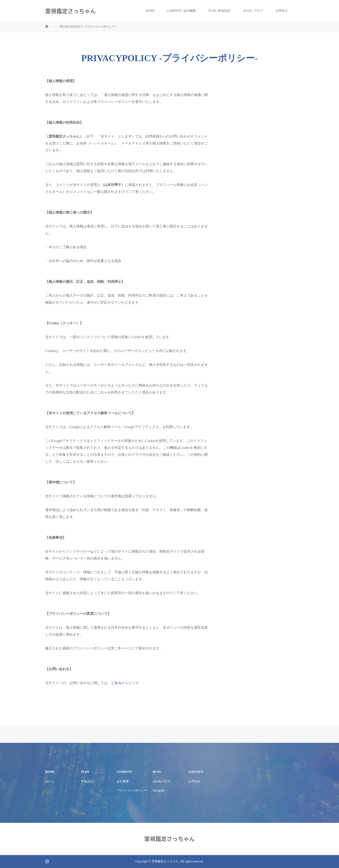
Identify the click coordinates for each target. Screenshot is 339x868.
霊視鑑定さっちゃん (70, 11)
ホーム (50, 781)
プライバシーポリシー (132, 790)
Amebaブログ (162, 781)
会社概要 (123, 781)
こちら (75, 461)
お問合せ (282, 11)
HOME (150, 11)
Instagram (159, 790)
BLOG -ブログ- (253, 11)
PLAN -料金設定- (220, 11)
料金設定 (87, 781)
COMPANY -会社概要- (182, 11)
